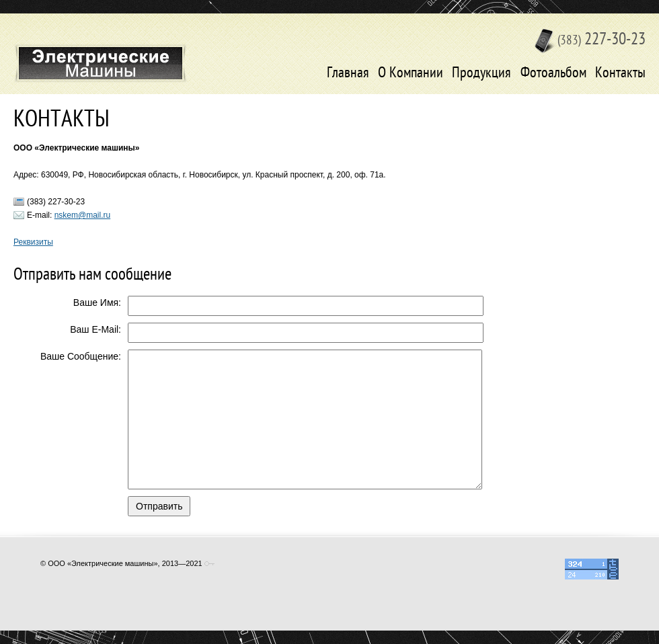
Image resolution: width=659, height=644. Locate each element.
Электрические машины (101, 63)
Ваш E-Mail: (95, 329)
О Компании (411, 74)
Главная (348, 74)
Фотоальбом (553, 74)
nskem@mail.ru (83, 215)
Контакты (620, 74)
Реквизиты (33, 242)
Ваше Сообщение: (81, 356)
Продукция (481, 74)
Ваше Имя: (97, 303)
